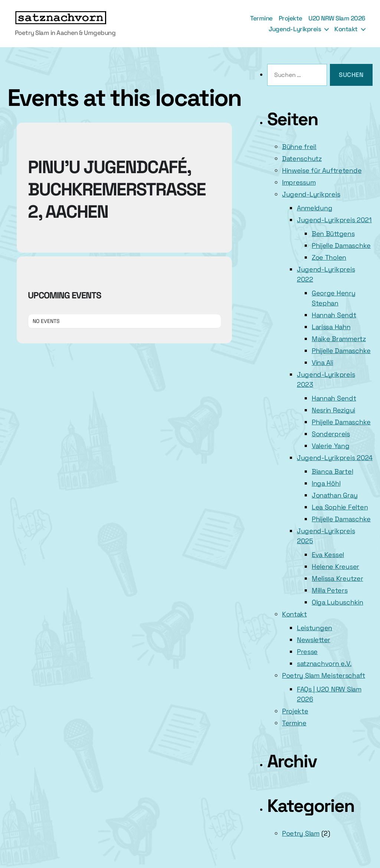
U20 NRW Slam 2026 (337, 18)
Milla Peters (330, 590)
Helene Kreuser (335, 566)
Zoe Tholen (329, 257)
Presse (307, 652)
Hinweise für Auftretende (322, 170)
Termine (261, 18)
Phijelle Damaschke (341, 245)
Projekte (291, 18)
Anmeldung (315, 208)
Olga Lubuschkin (338, 602)
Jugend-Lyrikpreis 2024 (335, 458)
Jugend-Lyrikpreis (295, 29)
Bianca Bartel (332, 471)
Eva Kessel (328, 555)
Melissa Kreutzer (338, 578)
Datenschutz (302, 158)
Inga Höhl (326, 483)
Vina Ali (322, 362)
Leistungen (315, 628)
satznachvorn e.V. (324, 663)
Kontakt (346, 29)
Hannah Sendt (334, 315)
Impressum (299, 182)
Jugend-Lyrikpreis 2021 (334, 220)
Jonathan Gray (335, 495)
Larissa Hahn (331, 327)
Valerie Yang (331, 446)
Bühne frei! (299, 147)
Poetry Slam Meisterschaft (324, 675)
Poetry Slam (301, 833)
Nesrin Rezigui (333, 410)
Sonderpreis (331, 434)
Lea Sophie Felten (340, 507)
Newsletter (314, 640)
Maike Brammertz (339, 339)
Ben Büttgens (333, 234)
